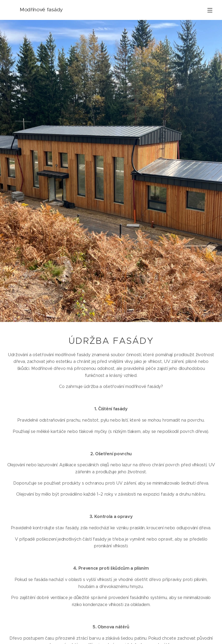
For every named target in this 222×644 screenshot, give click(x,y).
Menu (210, 10)
